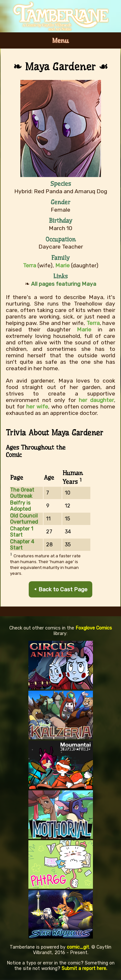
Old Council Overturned (24, 519)
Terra (93, 323)
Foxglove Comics (94, 628)
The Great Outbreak (22, 493)
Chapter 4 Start (22, 545)
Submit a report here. (84, 969)
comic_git (78, 947)
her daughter (96, 400)
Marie (84, 329)
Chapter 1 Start (22, 532)
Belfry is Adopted (20, 506)
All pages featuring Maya (64, 284)
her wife (37, 406)
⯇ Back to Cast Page (60, 589)
